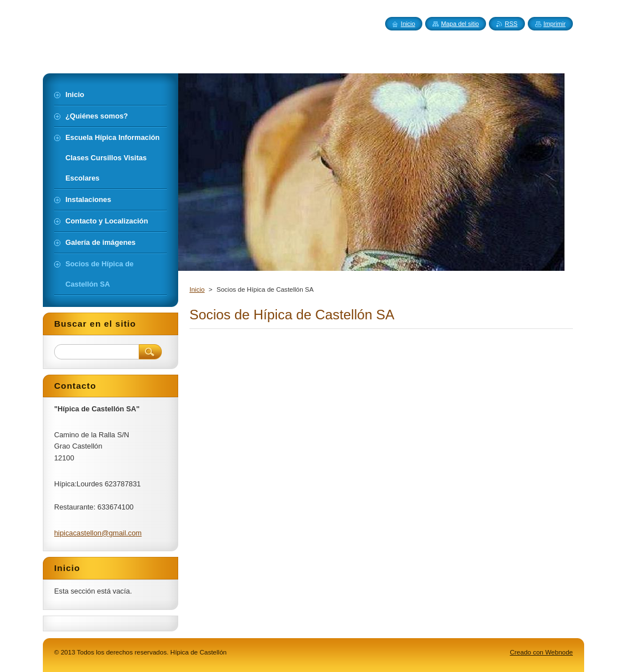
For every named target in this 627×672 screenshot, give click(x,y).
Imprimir (555, 24)
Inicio (197, 289)
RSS (511, 24)
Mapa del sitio (460, 24)
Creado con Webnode (541, 652)
